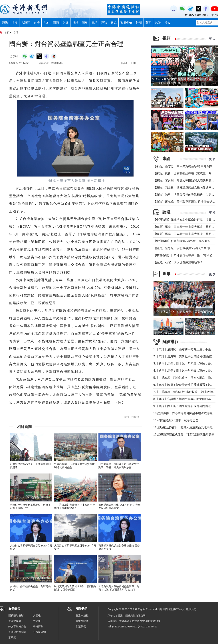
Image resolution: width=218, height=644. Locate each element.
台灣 (37, 23)
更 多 (212, 39)
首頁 (7, 32)
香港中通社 (82, 615)
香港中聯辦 (15, 621)
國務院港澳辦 (16, 615)
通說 (114, 23)
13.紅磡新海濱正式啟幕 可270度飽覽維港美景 (184, 434)
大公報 (37, 621)
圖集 (85, 23)
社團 (139, 23)
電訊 (94, 23)
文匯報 (37, 615)
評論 (104, 23)
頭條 (5, 23)
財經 (66, 23)
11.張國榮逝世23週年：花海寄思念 (176, 420)
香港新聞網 (82, 621)
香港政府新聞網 (17, 632)
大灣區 (26, 23)
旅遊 (158, 23)
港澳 (15, 23)
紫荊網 (12, 637)
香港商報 (38, 626)
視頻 (75, 23)
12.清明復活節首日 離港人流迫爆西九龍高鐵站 (184, 427)
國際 (56, 23)
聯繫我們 (81, 626)
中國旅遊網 (39, 632)
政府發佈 (126, 23)
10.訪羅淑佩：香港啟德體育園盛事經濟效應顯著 (184, 413)
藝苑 (148, 23)
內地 (46, 23)
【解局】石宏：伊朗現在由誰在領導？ (178, 262)
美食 (168, 23)
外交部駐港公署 (17, 626)
